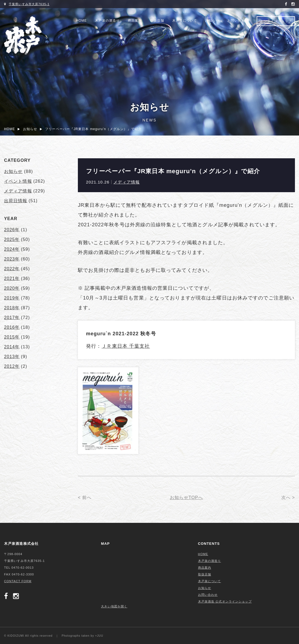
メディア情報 (127, 182)
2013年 (12, 357)
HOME (81, 21)
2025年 (12, 239)
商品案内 (135, 21)
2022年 (12, 269)
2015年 (12, 337)
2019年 (12, 298)
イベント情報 (18, 181)
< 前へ (85, 498)
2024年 (12, 249)
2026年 (12, 230)
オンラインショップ (276, 21)
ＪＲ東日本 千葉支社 (126, 346)
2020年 (12, 288)
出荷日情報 (16, 201)
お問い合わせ (238, 21)
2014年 (12, 347)
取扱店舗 (157, 21)
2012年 (12, 366)
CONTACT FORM (18, 581)
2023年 (12, 259)
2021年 (12, 278)
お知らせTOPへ (186, 498)
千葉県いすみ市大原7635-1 (29, 4)
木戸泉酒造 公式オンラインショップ (225, 601)
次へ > (288, 498)
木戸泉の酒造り (107, 21)
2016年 (12, 327)
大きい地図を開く (114, 606)
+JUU (99, 636)
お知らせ (212, 21)
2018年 (12, 308)
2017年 (12, 318)
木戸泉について (185, 21)
